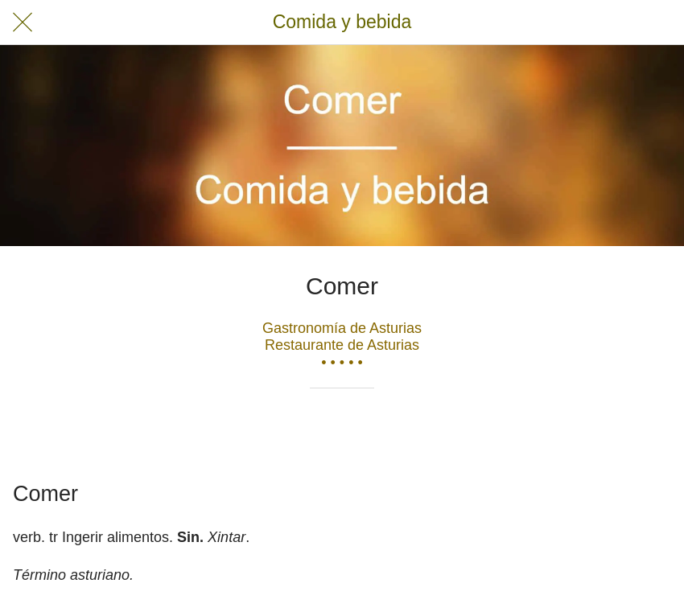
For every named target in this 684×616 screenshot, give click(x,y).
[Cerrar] (23, 23)
